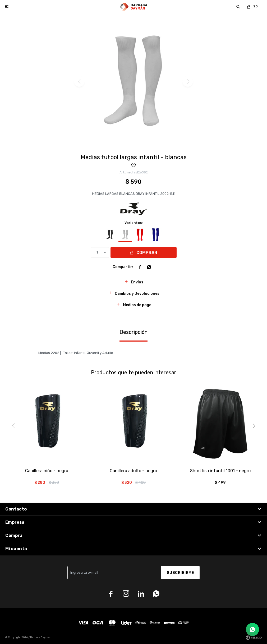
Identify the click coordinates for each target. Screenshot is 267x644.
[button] (238, 7)
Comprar (147, 253)
